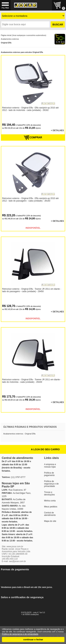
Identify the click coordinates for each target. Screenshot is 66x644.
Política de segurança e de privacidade (51, 484)
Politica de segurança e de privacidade (20, 634)
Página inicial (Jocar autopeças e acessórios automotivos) (23, 35)
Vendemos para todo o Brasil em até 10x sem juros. (29, 578)
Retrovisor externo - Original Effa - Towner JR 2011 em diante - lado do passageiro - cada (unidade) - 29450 (32, 290)
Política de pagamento (49, 474)
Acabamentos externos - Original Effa (19, 434)
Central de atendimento (50, 514)
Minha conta (50, 501)
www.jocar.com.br (15, 547)
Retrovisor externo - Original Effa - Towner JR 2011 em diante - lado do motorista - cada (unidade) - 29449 (32, 381)
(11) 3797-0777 (18, 477)
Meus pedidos (51, 507)
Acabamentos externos (10, 39)
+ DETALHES (57, 130)
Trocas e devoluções (49, 493)
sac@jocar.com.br (17, 561)
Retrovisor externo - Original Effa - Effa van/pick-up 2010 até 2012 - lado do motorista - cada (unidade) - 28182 (30, 109)
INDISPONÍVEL (33, 228)
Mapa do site (50, 521)
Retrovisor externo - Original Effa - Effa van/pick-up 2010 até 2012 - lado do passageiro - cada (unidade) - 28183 (30, 200)
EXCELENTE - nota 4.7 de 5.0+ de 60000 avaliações (37, 613)
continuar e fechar (33, 640)
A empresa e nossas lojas (50, 466)
